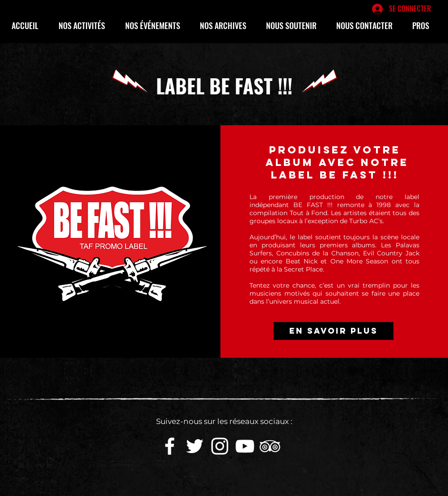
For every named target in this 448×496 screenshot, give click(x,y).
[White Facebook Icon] (170, 446)
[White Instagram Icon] (220, 446)
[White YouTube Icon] (245, 446)
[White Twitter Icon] (195, 446)
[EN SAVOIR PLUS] (334, 331)
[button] (85, 25)
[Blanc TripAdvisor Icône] (270, 446)
